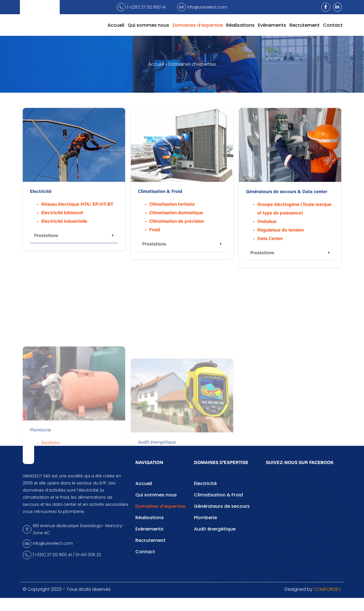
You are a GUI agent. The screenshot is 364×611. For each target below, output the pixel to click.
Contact (333, 25)
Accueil (116, 25)
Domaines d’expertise (198, 25)
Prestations (46, 245)
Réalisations (240, 25)
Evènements (272, 25)
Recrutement (305, 25)
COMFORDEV (327, 603)
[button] (74, 245)
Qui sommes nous (148, 25)
